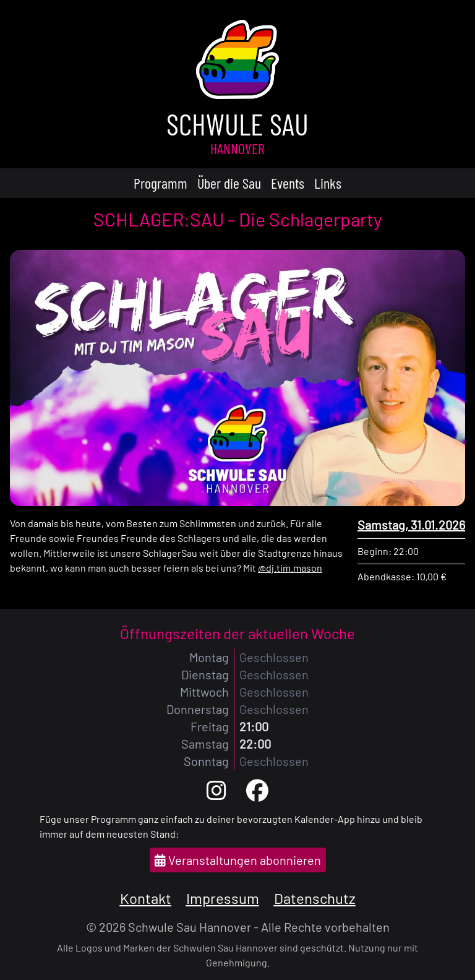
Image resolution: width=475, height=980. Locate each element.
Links (328, 183)
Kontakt (146, 898)
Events (288, 183)
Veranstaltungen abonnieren (238, 860)
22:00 (255, 744)
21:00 (254, 726)
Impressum (223, 898)
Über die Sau (229, 183)
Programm (160, 183)
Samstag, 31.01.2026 (411, 525)
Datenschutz (315, 898)
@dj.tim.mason (290, 568)
